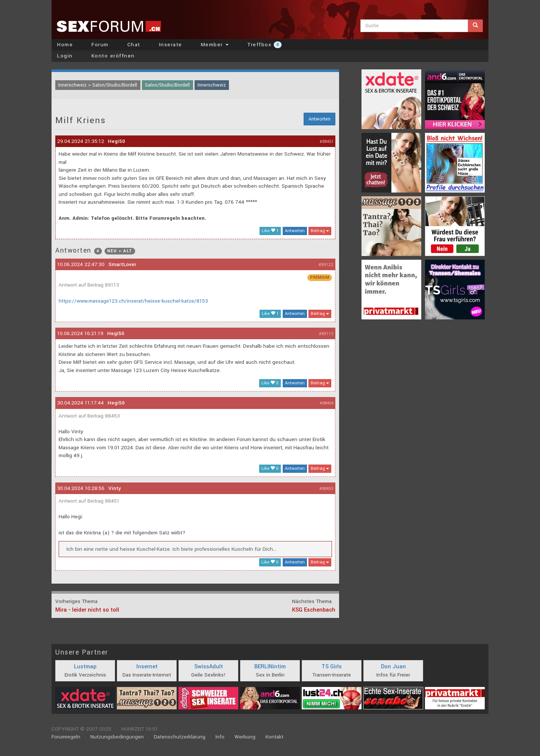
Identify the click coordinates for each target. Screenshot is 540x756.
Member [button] (215, 45)
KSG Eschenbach (314, 610)
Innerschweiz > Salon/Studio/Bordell (98, 85)
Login (65, 56)
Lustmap (85, 667)
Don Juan (393, 667)
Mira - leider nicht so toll (87, 610)
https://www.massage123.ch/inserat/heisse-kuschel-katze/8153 (133, 301)
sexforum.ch (109, 26)
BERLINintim (270, 667)
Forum (100, 45)
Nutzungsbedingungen (117, 737)
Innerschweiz (212, 85)
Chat (134, 45)
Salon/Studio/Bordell (167, 85)
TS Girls (332, 667)
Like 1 (270, 231)
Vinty (115, 488)
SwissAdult (209, 667)
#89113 (326, 334)
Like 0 (270, 383)
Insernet (147, 667)
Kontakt (274, 737)
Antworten (319, 119)
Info (220, 737)
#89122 (326, 265)
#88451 (327, 142)
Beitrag (320, 231)
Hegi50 (117, 141)
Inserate (171, 45)
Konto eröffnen (113, 56)
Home (65, 45)
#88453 (326, 489)
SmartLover (122, 264)
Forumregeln (66, 737)
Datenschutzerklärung (180, 737)
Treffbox (264, 45)
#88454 (327, 403)
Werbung (245, 737)
